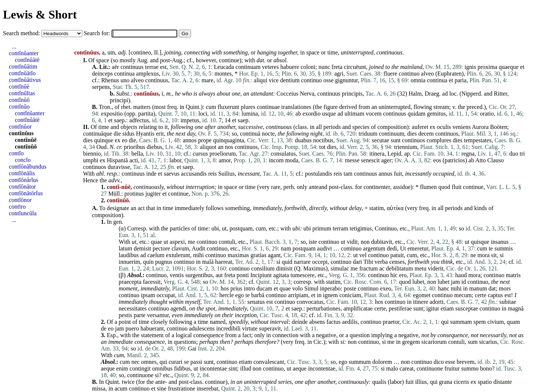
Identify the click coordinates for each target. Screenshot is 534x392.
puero (132, 328)
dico (439, 362)
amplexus (147, 74)
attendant (262, 94)
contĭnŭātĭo (22, 73)
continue (229, 60)
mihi (198, 255)
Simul (311, 288)
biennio (92, 154)
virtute (250, 328)
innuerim (129, 262)
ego (240, 295)
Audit (198, 248)
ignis (470, 67)
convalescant (269, 362)
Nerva (307, 94)
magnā (516, 308)
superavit (270, 328)
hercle (227, 295)
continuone (430, 368)
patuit (397, 255)
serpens (101, 87)
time (333, 52)
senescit (370, 160)
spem (480, 322)
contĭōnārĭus (24, 180)
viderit (436, 268)
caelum (156, 255)
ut (224, 228)
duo (514, 154)
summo (470, 368)
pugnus (164, 262)
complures (439, 140)
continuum (392, 134)
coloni (308, 67)
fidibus (182, 368)
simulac (340, 268)
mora (483, 255)
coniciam (350, 295)
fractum (369, 268)
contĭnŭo (19, 107)
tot (322, 147)
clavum (180, 248)
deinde (300, 322)
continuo (409, 74)
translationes (296, 107)
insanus (500, 242)
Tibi (368, 262)
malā (208, 262)
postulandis (318, 174)
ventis (177, 275)
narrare (302, 262)
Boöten (499, 127)
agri (339, 74)
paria (461, 80)
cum (211, 107)
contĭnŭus (21, 133)
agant (274, 255)
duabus (303, 140)
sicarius (488, 342)
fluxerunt (229, 107)
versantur (158, 315)
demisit (142, 248)
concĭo (23, 160)
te (491, 248)
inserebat (208, 388)
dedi (392, 248)
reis (212, 174)
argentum (374, 248)
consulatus (283, 154)
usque (329, 114)
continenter (377, 187)
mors (505, 288)
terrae (152, 67)
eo (124, 140)
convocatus (310, 302)
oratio (487, 114)
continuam (248, 67)
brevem (466, 362)
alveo (427, 74)
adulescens (202, 328)
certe (480, 295)
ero (403, 275)
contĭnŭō (19, 100)
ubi (215, 228)
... (14, 46)
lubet (418, 282)
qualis (379, 382)
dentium (290, 80)
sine (162, 388)
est (164, 67)
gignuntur (346, 80)
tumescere (302, 275)
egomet (422, 295)
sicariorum (434, 342)
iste (313, 242)
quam (514, 322)
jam (455, 282)
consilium (263, 268)
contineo (141, 52)
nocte (268, 134)
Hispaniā (117, 160)
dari (357, 262)
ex (433, 127)
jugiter (153, 194)
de (104, 328)
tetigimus (361, 228)
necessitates (133, 308)
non (365, 242)
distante (502, 382)
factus (333, 322)
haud (461, 275)
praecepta (130, 282)
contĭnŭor (20, 127)
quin (148, 262)
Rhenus (110, 80)
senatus (256, 302)
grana (446, 382)
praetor (391, 322)
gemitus (436, 114)
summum (360, 362)
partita (146, 114)
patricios (455, 160)
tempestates (478, 140)
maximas (238, 255)
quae (156, 242)
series (285, 382)
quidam (416, 114)
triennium (406, 147)
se (186, 362)
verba (381, 262)
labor (175, 160)
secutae (380, 140)
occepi (320, 262)
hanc (444, 288)
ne (473, 255)
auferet (420, 127)
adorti (437, 302)
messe (352, 160)
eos (437, 160)
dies (412, 134)
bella (137, 154)
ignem (330, 295)
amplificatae (358, 308)
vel (363, 255)
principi (119, 100)
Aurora (480, 127)
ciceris (461, 382)
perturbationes (324, 308)
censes (397, 262)
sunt (395, 140)
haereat (224, 262)
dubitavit (382, 242)
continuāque (98, 134)
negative (326, 335)
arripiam (298, 295)
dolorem (382, 362)
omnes (149, 362)
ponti (243, 275)
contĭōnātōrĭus (26, 193)
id (464, 282)
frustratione (182, 388)
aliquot (208, 147)
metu (421, 268)
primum (322, 228)
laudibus (129, 255)
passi (196, 362)
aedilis (350, 322)
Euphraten (449, 74)
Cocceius (288, 94)
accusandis (194, 174)
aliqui (260, 80)
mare (207, 80)
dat (492, 288)
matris (513, 275)
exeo (386, 288)
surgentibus (199, 275)
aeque (108, 368)
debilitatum (400, 268)
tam (348, 174)
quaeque (509, 67)
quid (287, 262)
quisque (480, 242)
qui (445, 322)
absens (317, 322)
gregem (411, 342)
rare (276, 187)
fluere (390, 74)
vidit (352, 242)
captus (495, 295)
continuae (268, 107)
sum (473, 342)
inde (151, 174)
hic (394, 275)
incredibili (228, 328)
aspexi (177, 242)
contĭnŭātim (23, 67)
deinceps (102, 74)
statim (377, 208)
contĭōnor (20, 200)
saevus (172, 174)
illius (421, 382)
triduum (368, 134)
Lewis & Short (40, 14)
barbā (258, 295)
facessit (152, 282)
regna (468, 154)
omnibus (162, 368)
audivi (324, 248)
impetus (190, 120)
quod (444, 187)
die (117, 134)
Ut (403, 248)
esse (450, 362)
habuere (290, 67)
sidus (128, 134)
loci (203, 114)
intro (249, 288)
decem (426, 134)
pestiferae (400, 308)
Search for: (98, 33)
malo (392, 368)
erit (160, 134)
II (156, 52)
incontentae (213, 368)
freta (337, 67)
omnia (418, 80)
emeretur (418, 248)
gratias (259, 255)
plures (248, 107)
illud (246, 368)
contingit (140, 368)
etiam (447, 308)
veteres (271, 67)
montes (223, 74)
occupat (166, 295)
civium (495, 322)
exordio (312, 114)
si (502, 255)
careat (406, 368)
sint (233, 368)
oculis (444, 127)
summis (504, 248)
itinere (421, 302)
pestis (125, 315)
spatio (485, 382)
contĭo (16, 153)
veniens (462, 127)
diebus (155, 147)
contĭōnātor (22, 187)
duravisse (119, 167)
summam (461, 322)
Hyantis (145, 134)
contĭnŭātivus (25, 80)
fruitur (452, 368)
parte (139, 315)
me (191, 242)
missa (99, 388)
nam (286, 248)
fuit (398, 174)
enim (122, 368)
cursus (200, 154)
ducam (265, 288)
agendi (179, 308)
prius (236, 288)
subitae (508, 302)
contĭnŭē (19, 87)
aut (219, 275)
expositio (112, 114)
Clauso (495, 160)
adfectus (139, 120)
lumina (250, 114)
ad (445, 94)
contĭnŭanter (24, 53)
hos (225, 288)
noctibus (323, 140)
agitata (281, 275)
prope (205, 140)
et (522, 67)
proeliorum (223, 154)
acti (134, 160)
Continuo (386, 228)
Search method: (22, 33)
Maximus (314, 268)
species (361, 127)
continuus (132, 67)
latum (125, 248)
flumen (428, 187)
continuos (447, 134)
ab (298, 114)
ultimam (354, 114)
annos (190, 140)
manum (478, 288)
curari (176, 362)
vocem (374, 114)
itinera (377, 154)
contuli (227, 242)
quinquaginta (229, 140)
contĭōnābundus (28, 167)
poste (350, 288)
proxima (487, 67)
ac (382, 268)
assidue (402, 187)
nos (229, 147)
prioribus (135, 147)
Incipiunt (261, 275)
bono (486, 368)
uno (125, 80)
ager (386, 160)
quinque (104, 140)
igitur (433, 308)
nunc (324, 67)
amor (225, 160)
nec (135, 362)
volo (297, 288)
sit (494, 255)
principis (352, 94)
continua (124, 74)
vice (274, 80)
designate (118, 208)
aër (115, 67)
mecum (463, 295)
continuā (250, 134)
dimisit (284, 268)
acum (121, 388)
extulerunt (178, 255)
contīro (17, 207)
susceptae (467, 308)
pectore (161, 248)
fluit (457, 187)
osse (329, 80)
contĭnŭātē (27, 60)
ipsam (148, 295)
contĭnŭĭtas (22, 93)
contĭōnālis (22, 173)
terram (340, 228)
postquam (241, 228)
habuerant (152, 328)
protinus (134, 194)
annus (385, 174)
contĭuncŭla (23, 213)
